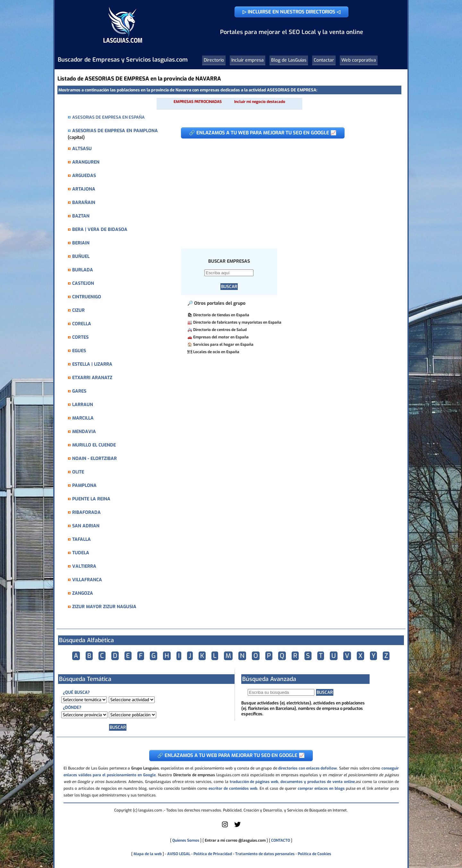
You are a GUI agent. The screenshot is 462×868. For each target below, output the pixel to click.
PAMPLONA (84, 485)
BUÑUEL (81, 256)
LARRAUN (83, 405)
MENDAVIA (84, 432)
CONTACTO (281, 840)
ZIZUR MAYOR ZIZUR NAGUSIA (104, 607)
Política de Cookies (314, 854)
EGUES (79, 351)
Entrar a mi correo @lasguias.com (235, 840)
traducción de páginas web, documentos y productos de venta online (292, 782)
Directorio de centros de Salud (220, 330)
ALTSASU (82, 149)
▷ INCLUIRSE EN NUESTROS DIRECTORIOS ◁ (291, 12)
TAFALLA (81, 539)
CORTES (80, 337)
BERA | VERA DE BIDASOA (100, 230)
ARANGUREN (86, 162)
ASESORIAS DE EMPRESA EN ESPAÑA (108, 117)
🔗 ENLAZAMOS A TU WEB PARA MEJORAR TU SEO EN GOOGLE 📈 (263, 133)
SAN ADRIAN (86, 526)
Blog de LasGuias (289, 60)
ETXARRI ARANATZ (92, 378)
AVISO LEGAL (179, 854)
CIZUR (78, 310)
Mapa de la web (147, 854)
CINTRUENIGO (87, 297)
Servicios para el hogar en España (223, 345)
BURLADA (83, 270)
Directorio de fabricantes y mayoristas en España (237, 322)
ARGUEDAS (84, 176)
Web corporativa (359, 60)
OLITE (78, 472)
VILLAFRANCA (87, 580)
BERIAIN (81, 243)
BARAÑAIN (84, 203)
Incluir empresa (248, 60)
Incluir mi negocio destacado (260, 102)
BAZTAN (81, 216)
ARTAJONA (84, 189)
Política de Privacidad (213, 854)
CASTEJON (83, 283)
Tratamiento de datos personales (265, 854)
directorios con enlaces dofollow (308, 768)
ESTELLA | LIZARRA (92, 364)
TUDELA (81, 553)
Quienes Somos (186, 840)
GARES (79, 391)
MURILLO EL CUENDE (94, 445)
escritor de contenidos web (233, 788)
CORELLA (82, 324)
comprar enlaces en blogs (321, 788)
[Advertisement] (282, 190)
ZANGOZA (83, 593)
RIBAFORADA (86, 512)
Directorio (214, 60)
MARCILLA (83, 418)
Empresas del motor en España (221, 337)
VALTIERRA (84, 566)
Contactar (324, 60)
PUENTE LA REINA (91, 499)
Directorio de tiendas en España (221, 315)
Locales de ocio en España (216, 352)
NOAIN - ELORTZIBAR (94, 459)
